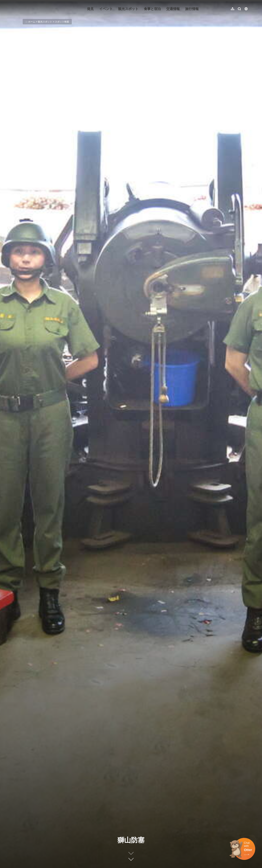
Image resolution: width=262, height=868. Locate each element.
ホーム (32, 22)
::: (14, 2)
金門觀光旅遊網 (35, 9)
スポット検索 (62, 22)
